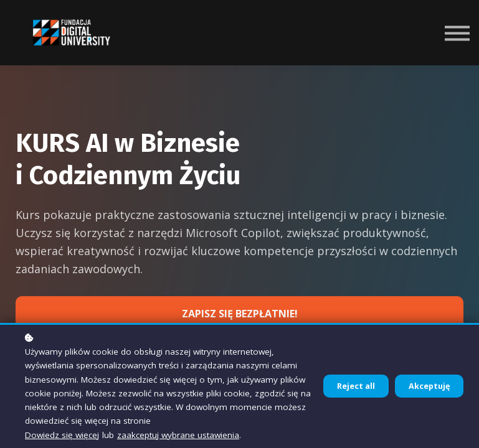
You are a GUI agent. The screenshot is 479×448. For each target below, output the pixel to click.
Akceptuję (429, 386)
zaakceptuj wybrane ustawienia (178, 435)
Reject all (356, 386)
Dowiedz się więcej (62, 435)
